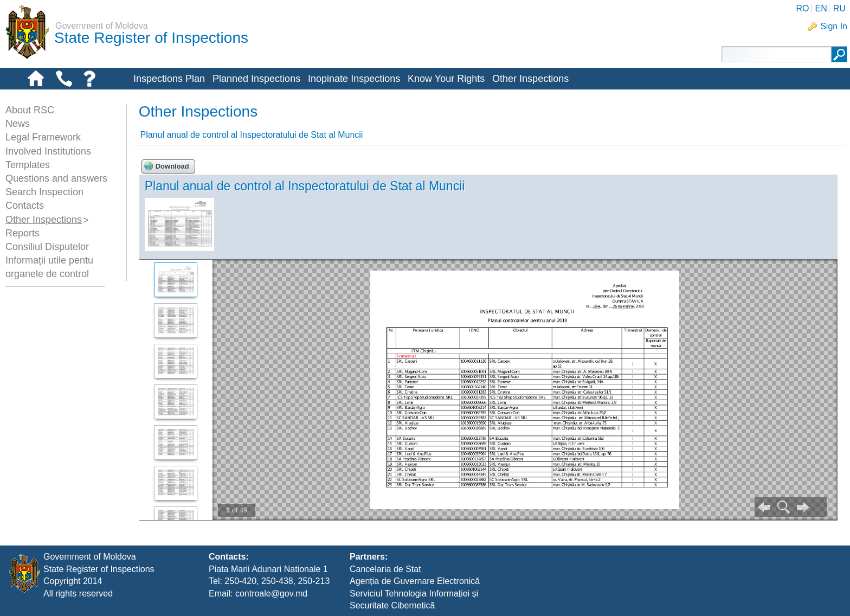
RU (839, 8)
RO (802, 8)
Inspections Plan (169, 79)
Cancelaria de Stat (385, 569)
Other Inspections (530, 79)
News (18, 124)
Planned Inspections (256, 79)
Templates (28, 165)
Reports (22, 233)
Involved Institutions (48, 151)
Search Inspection (44, 192)
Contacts (25, 206)
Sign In (834, 26)
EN (821, 8)
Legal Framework (43, 137)
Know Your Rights (446, 79)
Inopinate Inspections (354, 79)
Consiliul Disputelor (47, 247)
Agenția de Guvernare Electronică (415, 581)
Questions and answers (56, 178)
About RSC (30, 110)
